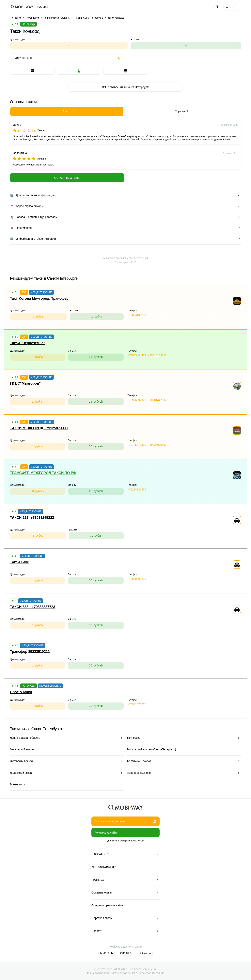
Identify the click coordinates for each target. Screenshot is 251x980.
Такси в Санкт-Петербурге (89, 18)
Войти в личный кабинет (125, 821)
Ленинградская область (57, 18)
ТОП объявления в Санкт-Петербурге (125, 87)
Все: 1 (66, 111)
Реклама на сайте (106, 833)
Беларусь (106, 953)
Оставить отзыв (67, 178)
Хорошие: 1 (182, 111)
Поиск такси (32, 18)
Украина (145, 953)
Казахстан (126, 953)
